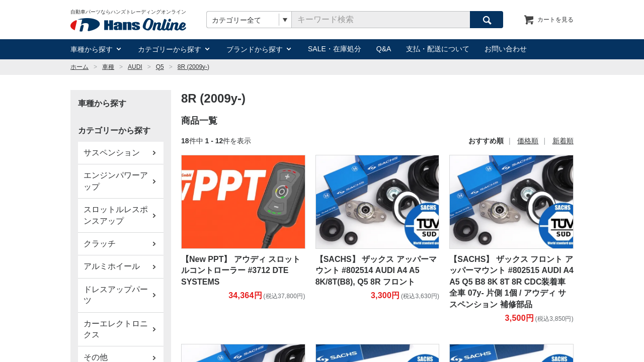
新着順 (563, 141)
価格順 (528, 141)
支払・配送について (438, 49)
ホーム (79, 67)
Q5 (160, 67)
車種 (108, 67)
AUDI (135, 67)
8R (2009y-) (193, 67)
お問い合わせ (506, 49)
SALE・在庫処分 (335, 49)
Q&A (384, 49)
